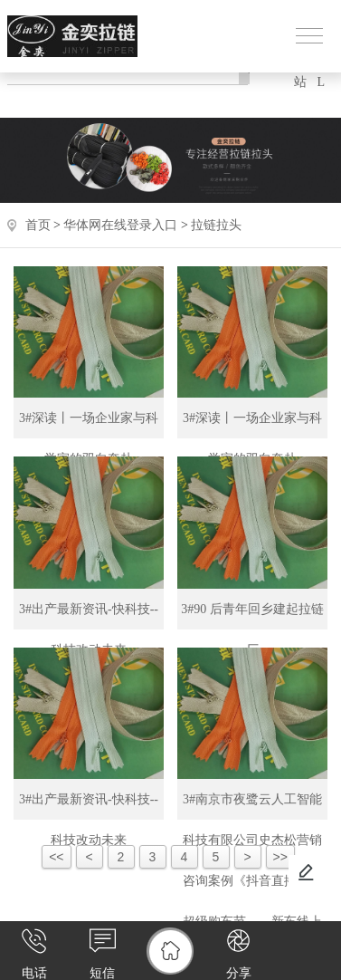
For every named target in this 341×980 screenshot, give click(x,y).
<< (56, 857)
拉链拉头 (216, 225)
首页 (38, 225)
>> (280, 857)
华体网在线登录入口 (120, 225)
